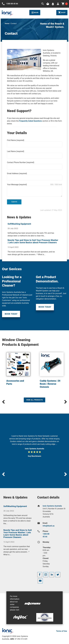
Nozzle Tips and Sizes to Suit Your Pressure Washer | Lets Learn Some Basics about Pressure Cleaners (33, 241)
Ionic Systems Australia (52, 506)
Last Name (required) (16, 151)
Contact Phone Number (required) (21, 162)
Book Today (11, 314)
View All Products (35, 400)
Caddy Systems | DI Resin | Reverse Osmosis (50, 384)
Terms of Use (62, 631)
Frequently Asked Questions (31, 121)
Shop (62, 13)
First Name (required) (16, 140)
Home (7, 23)
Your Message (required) (17, 185)
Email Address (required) (17, 173)
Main (35, 13)
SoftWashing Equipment (19, 224)
